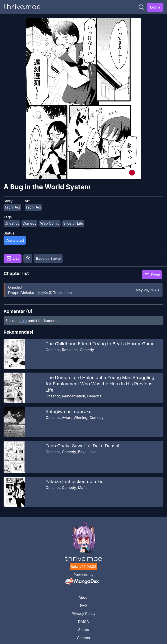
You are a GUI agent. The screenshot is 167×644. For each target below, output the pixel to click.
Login (155, 7)
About (83, 597)
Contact (83, 638)
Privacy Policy (84, 614)
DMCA (83, 622)
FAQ (83, 606)
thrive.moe (22, 7)
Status (84, 630)
